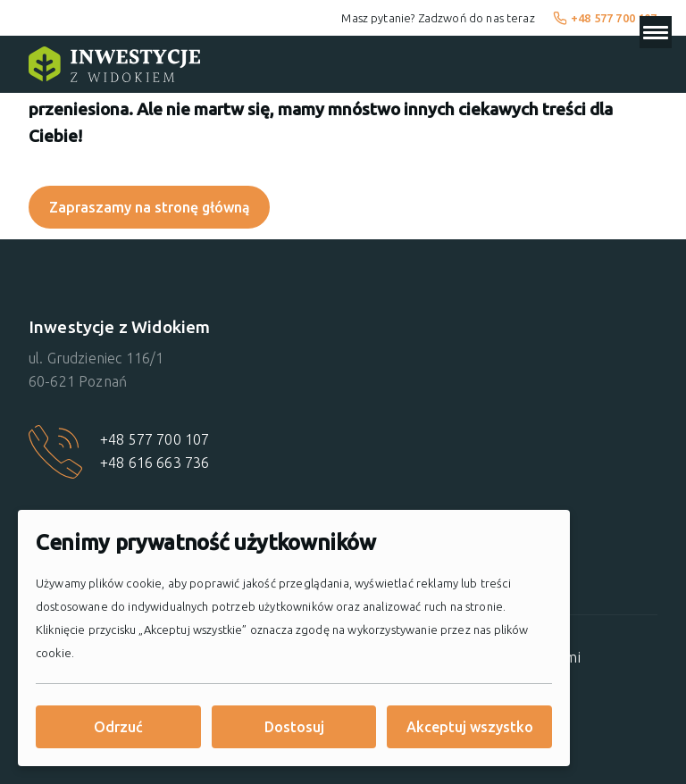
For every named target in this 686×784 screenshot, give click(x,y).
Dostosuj (294, 727)
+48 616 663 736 (155, 463)
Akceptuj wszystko (470, 727)
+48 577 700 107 (605, 18)
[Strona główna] (114, 64)
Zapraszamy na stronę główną (150, 207)
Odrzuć (118, 727)
